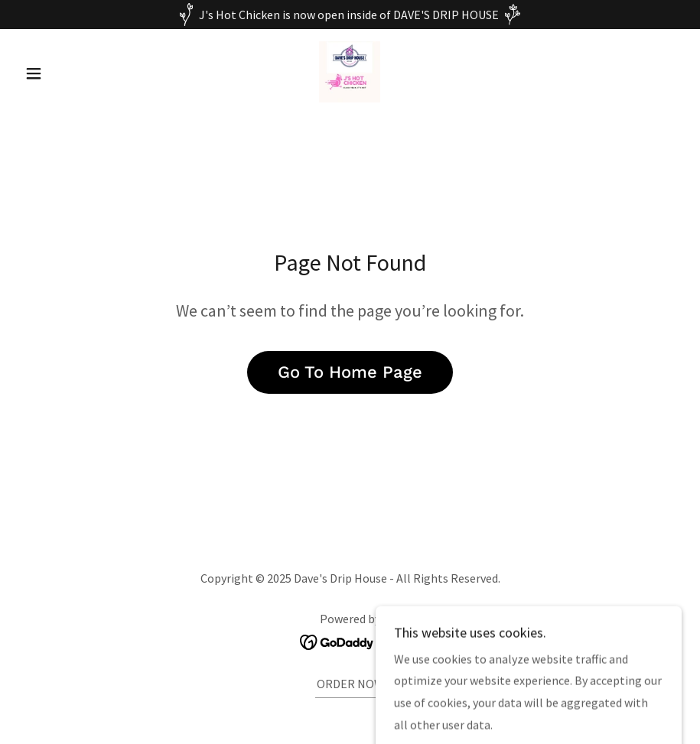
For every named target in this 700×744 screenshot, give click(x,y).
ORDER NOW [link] (350, 684)
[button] (68, 73)
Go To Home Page (350, 372)
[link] (350, 72)
